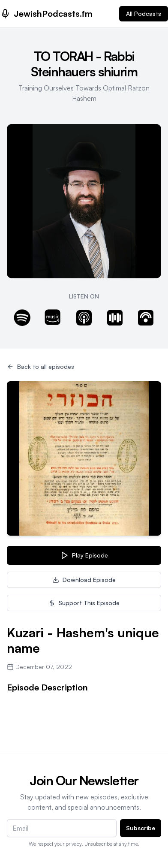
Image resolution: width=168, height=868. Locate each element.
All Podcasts (144, 14)
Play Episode (84, 555)
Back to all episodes (40, 366)
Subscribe (141, 828)
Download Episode (84, 580)
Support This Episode (84, 603)
